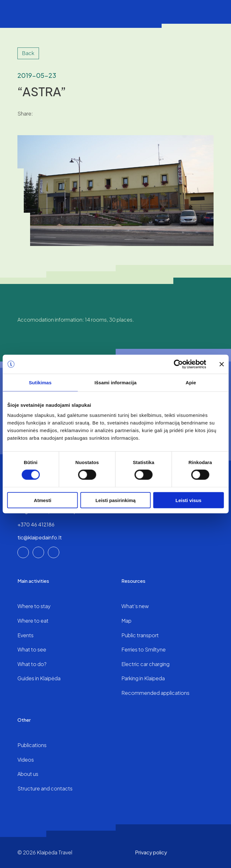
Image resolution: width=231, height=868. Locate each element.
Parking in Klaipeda (143, 678)
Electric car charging (145, 664)
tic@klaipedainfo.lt (40, 537)
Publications (32, 745)
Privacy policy (151, 852)
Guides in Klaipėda (39, 678)
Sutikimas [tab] (40, 383)
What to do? (32, 664)
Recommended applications (155, 693)
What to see (32, 649)
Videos (26, 760)
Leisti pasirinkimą (115, 500)
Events (26, 635)
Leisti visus (189, 500)
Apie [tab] (191, 383)
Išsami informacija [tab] (115, 383)
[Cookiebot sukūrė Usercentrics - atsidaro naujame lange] (178, 364)
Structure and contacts (45, 788)
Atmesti (43, 500)
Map (126, 621)
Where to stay (34, 606)
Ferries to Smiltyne (144, 649)
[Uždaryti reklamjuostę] (221, 364)
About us (28, 774)
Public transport (140, 635)
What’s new (135, 606)
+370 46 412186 (36, 524)
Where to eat (33, 621)
